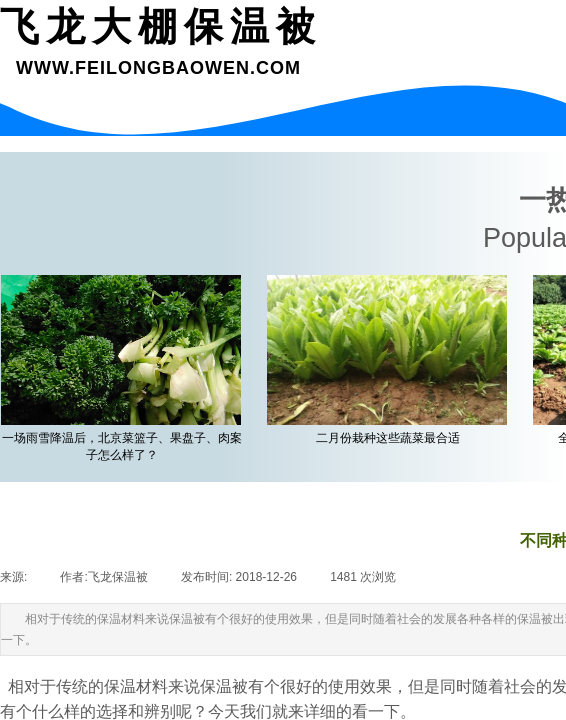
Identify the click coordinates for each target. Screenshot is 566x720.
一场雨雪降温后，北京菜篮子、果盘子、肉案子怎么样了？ (125, 446)
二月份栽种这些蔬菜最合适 (391, 438)
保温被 (224, 686)
